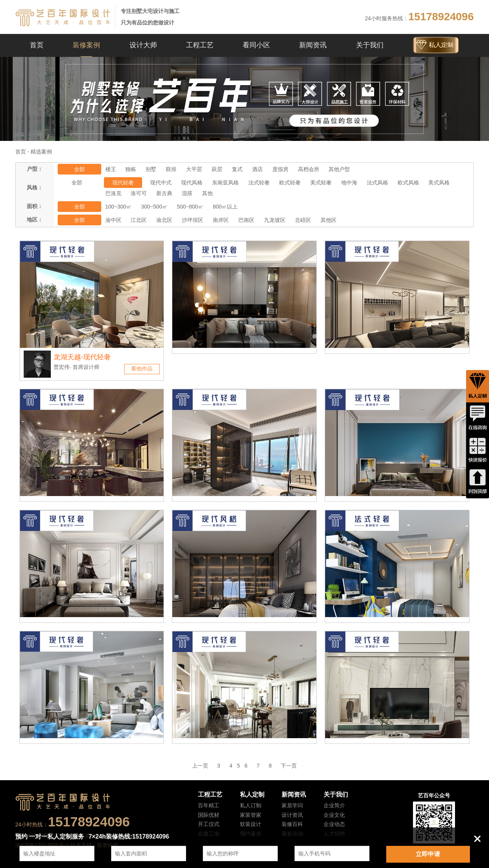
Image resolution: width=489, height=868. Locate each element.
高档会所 (309, 169)
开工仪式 (209, 824)
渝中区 (113, 220)
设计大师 (143, 45)
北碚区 (303, 220)
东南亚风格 (225, 183)
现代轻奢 (123, 183)
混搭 (187, 193)
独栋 (131, 169)
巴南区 (246, 220)
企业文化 (334, 815)
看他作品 (142, 369)
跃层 (217, 169)
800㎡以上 (225, 207)
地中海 (349, 183)
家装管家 (251, 815)
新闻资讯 (313, 45)
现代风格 (192, 183)
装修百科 (292, 824)
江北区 (139, 220)
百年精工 (209, 805)
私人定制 (252, 794)
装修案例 (86, 45)
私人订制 (251, 805)
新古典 (164, 193)
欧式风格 (408, 183)
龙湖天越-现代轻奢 (82, 357)
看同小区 (256, 45)
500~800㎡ (190, 207)
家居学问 (292, 805)
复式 (237, 169)
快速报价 (478, 450)
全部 (79, 169)
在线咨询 (478, 418)
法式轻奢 (259, 183)
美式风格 (439, 183)
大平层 (194, 169)
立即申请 (428, 854)
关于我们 (370, 45)
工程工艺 (200, 45)
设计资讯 (292, 815)
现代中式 (161, 183)
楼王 (111, 169)
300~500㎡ (154, 207)
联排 (171, 169)
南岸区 (221, 220)
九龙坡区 (275, 220)
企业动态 (334, 824)
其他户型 (339, 169)
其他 (207, 193)
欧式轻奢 (290, 183)
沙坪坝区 (193, 220)
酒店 (257, 169)
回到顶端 (478, 482)
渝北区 (164, 220)
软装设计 (251, 824)
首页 (37, 45)
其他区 (329, 220)
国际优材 (209, 815)
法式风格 (377, 183)
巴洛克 (113, 193)
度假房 (280, 169)
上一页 (200, 766)
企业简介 (334, 805)
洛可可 (139, 193)
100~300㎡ (119, 207)
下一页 (289, 766)
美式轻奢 (321, 183)
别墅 (151, 169)
